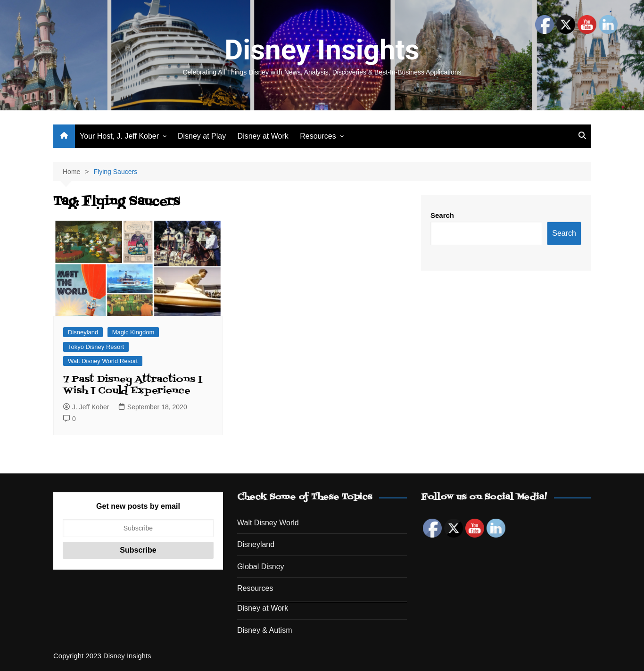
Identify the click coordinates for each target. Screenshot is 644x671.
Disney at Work (263, 136)
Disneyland (83, 332)
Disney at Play (202, 136)
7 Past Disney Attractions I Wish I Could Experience (133, 385)
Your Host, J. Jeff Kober (119, 136)
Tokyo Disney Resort (96, 347)
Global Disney (261, 567)
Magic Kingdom (133, 332)
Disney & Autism (264, 630)
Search (442, 215)
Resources (318, 136)
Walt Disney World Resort (103, 361)
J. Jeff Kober (86, 407)
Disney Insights (322, 50)
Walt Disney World (268, 523)
